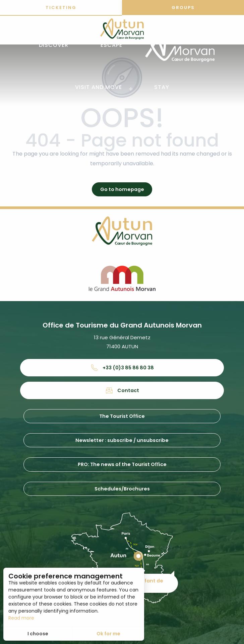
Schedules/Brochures (122, 489)
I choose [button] (38, 634)
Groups (183, 8)
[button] (54, 45)
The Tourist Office (122, 416)
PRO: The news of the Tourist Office (122, 464)
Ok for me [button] (108, 634)
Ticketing (61, 8)
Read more (21, 618)
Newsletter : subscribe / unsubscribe (122, 440)
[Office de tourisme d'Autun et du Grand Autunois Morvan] (122, 30)
